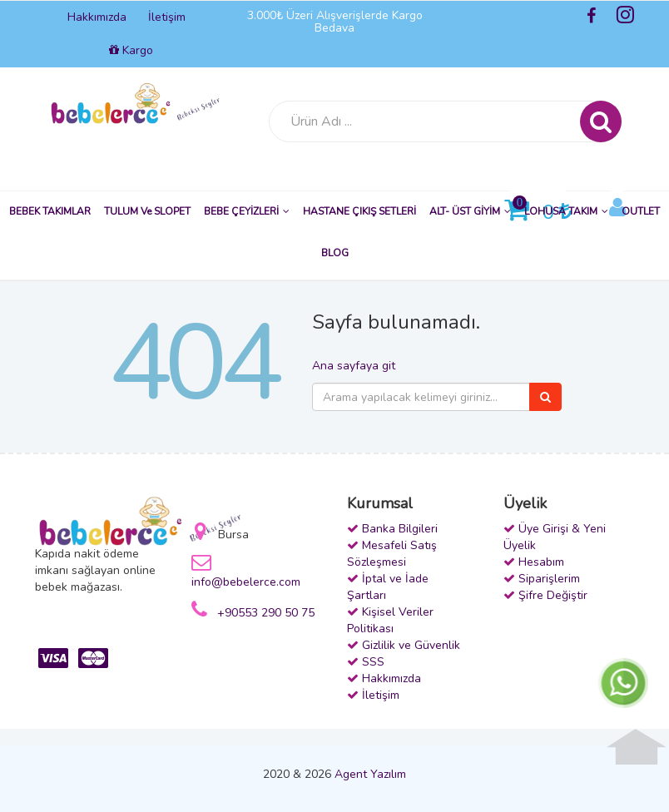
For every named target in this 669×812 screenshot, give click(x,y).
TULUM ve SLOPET (147, 211)
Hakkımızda (97, 17)
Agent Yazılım (370, 774)
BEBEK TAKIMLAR (50, 211)
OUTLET (641, 211)
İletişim (167, 17)
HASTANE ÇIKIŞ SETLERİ (359, 211)
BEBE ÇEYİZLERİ (247, 211)
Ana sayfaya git (354, 366)
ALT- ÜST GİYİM (470, 211)
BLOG (335, 253)
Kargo (131, 50)
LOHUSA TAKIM (566, 211)
